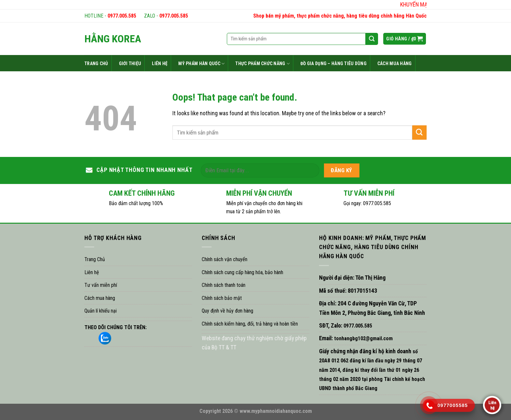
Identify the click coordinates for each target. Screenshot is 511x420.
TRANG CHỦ (96, 63)
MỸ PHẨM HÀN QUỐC (201, 64)
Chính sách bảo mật (222, 298)
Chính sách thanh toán (224, 285)
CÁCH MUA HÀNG (395, 63)
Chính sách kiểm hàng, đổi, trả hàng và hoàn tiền (250, 324)
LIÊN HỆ (160, 63)
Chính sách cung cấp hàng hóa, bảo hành (242, 272)
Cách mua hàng (100, 298)
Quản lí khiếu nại (101, 311)
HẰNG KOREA (113, 39)
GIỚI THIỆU (130, 63)
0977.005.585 (122, 16)
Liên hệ (92, 272)
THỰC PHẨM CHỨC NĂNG (263, 64)
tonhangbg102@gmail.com (363, 338)
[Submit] (419, 132)
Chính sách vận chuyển (225, 259)
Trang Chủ (95, 259)
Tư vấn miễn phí (101, 285)
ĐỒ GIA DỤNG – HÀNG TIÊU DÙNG (334, 63)
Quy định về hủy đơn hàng (227, 311)
